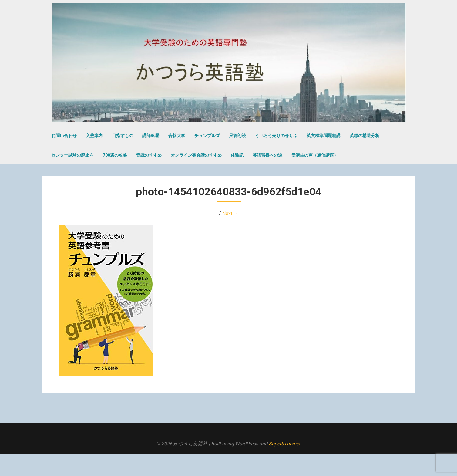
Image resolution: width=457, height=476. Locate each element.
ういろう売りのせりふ (276, 136)
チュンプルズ (207, 136)
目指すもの (123, 136)
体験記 (237, 155)
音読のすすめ (149, 155)
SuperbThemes (285, 444)
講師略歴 (151, 136)
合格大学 (177, 136)
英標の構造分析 (365, 136)
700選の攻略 (115, 155)
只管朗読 (237, 136)
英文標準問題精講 (324, 136)
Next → (230, 213)
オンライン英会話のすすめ (196, 155)
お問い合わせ (64, 136)
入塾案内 (94, 136)
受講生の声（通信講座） (315, 155)
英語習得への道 (267, 155)
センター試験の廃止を (72, 155)
